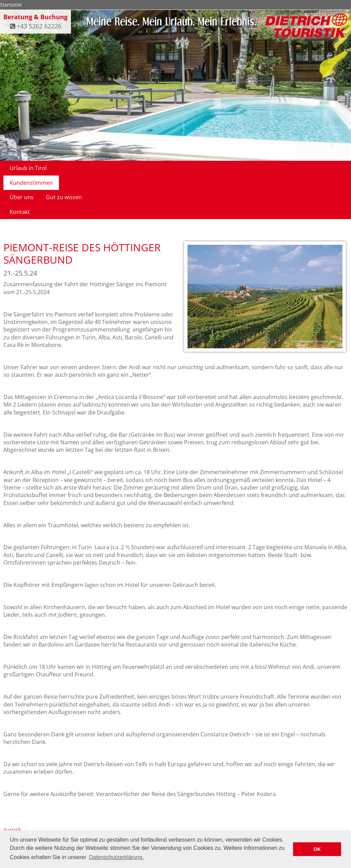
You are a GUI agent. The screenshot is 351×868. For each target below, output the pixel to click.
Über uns (126, 168)
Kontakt (209, 168)
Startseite (11, 5)
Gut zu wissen (169, 168)
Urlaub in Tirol (28, 168)
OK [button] (317, 849)
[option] (265, 254)
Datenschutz (215, 806)
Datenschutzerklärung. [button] (117, 857)
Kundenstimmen (81, 168)
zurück (12, 786)
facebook (212, 829)
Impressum (241, 806)
